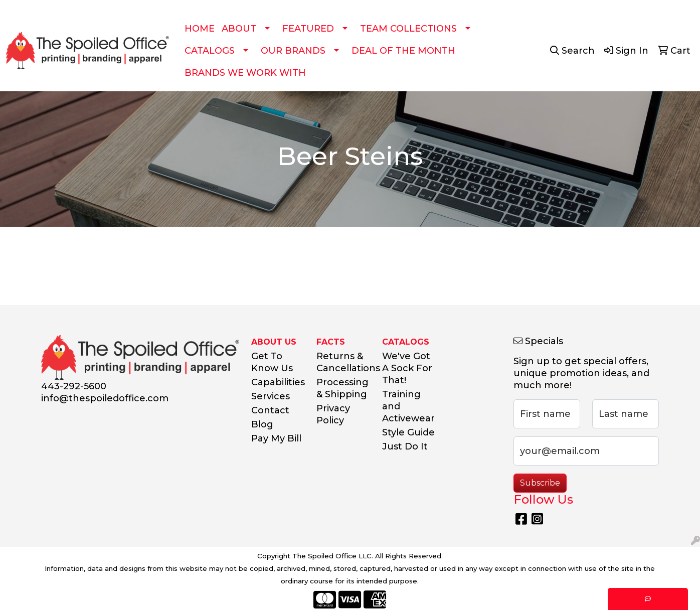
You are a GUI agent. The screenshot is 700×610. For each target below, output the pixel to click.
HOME (200, 29)
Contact (270, 410)
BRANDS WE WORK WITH (245, 73)
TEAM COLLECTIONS (408, 29)
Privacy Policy (333, 414)
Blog (262, 424)
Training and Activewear (408, 406)
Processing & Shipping (342, 388)
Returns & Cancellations (343, 362)
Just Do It (405, 446)
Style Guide (408, 432)
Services (271, 396)
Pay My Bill (276, 438)
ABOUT (239, 29)
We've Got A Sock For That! (407, 368)
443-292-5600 (74, 386)
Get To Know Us (272, 362)
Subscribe (540, 483)
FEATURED (308, 29)
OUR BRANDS (293, 51)
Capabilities (278, 382)
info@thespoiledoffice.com (105, 398)
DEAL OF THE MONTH (403, 51)
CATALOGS (210, 51)
